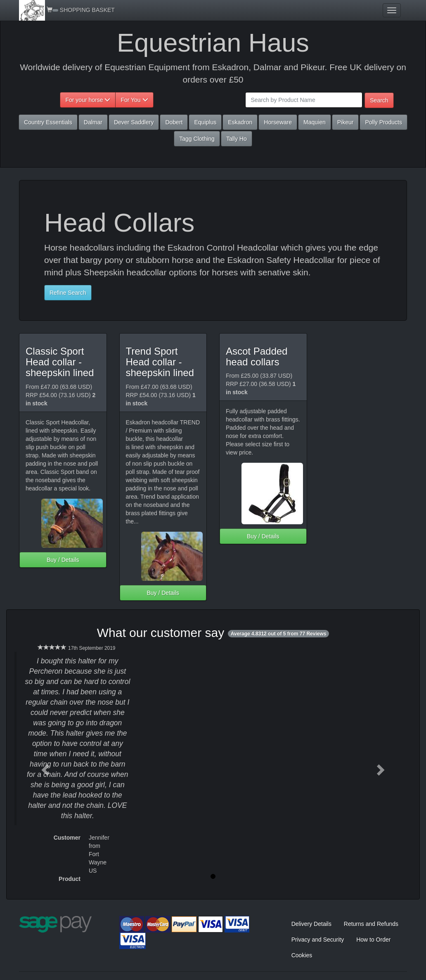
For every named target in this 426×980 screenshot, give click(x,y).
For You (134, 100)
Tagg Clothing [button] (197, 139)
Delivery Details (311, 924)
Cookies (302, 955)
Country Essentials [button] (48, 122)
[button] (44, 767)
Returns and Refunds (371, 924)
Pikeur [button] (346, 122)
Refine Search (68, 293)
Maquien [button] (315, 122)
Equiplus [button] (205, 122)
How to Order (373, 940)
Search (379, 100)
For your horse (88, 100)
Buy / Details (63, 560)
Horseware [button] (278, 122)
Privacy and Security (318, 940)
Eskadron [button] (240, 122)
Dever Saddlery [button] (134, 122)
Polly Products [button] (383, 122)
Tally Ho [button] (237, 139)
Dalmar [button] (93, 122)
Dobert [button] (174, 122)
